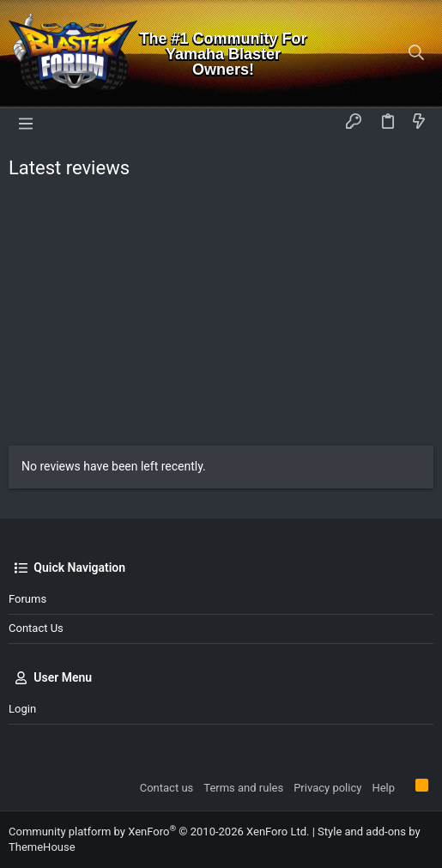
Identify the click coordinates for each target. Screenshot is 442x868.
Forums (27, 599)
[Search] (417, 54)
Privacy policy (327, 788)
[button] (26, 123)
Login (22, 709)
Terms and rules (243, 788)
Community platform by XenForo (159, 832)
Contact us (36, 628)
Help (383, 788)
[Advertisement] (221, 317)
